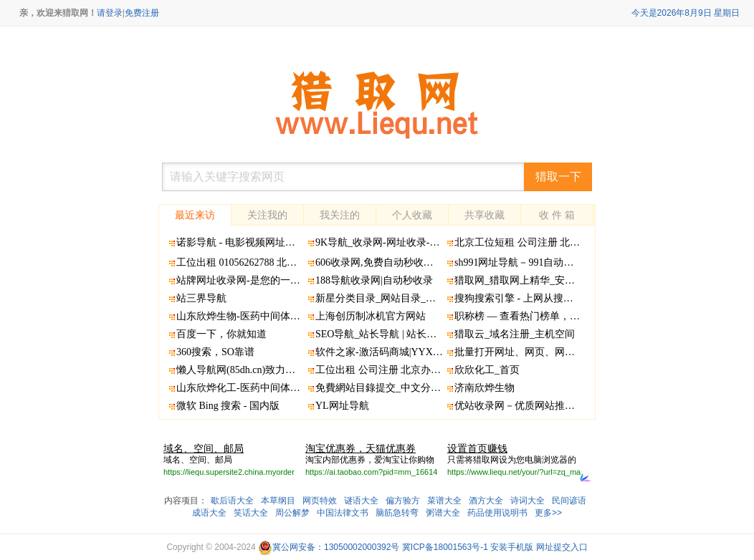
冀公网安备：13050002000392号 (329, 547)
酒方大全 (486, 501)
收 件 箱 (557, 215)
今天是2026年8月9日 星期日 (686, 13)
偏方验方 (403, 501)
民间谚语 (569, 501)
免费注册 (142, 13)
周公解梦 (292, 513)
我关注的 (340, 215)
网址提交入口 (562, 547)
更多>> (548, 513)
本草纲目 (278, 501)
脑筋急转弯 (397, 513)
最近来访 (195, 215)
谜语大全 (361, 501)
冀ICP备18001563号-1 (445, 547)
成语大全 (209, 513)
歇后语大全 (232, 501)
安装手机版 (512, 547)
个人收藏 (412, 215)
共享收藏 (485, 215)
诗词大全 (528, 501)
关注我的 (267, 215)
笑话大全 (251, 513)
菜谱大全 (444, 501)
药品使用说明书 (497, 513)
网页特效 (320, 501)
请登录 (110, 13)
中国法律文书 (343, 513)
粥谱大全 (443, 513)
